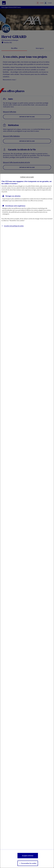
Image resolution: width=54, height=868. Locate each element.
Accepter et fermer (28, 856)
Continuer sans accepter (27, 177)
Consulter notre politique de (14, 226)
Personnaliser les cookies (29, 863)
